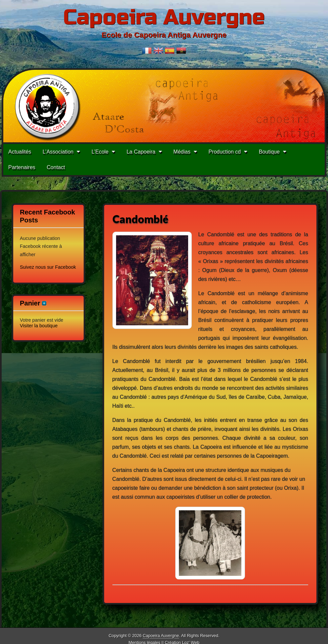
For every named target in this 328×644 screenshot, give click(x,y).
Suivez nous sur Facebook (48, 267)
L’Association (58, 152)
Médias (182, 152)
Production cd (225, 152)
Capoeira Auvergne (164, 17)
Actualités (20, 152)
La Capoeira (141, 152)
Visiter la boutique (39, 326)
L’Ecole (100, 152)
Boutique (269, 152)
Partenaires (22, 167)
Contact (56, 167)
